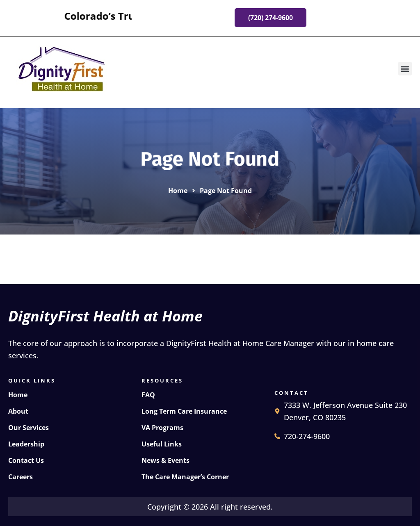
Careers (21, 477)
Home (18, 395)
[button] (405, 69)
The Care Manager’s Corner (185, 477)
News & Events (165, 460)
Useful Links (162, 444)
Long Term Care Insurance (184, 411)
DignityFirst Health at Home (105, 316)
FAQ (148, 395)
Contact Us (26, 460)
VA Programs (162, 428)
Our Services (29, 428)
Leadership (26, 444)
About (18, 411)
